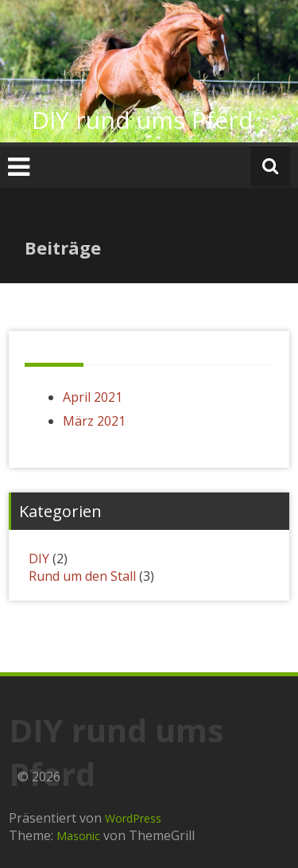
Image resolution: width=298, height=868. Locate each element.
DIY (39, 559)
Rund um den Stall (82, 576)
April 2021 (93, 397)
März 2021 (94, 421)
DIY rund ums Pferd (143, 120)
